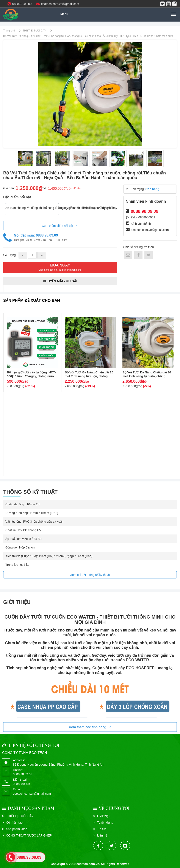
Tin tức (102, 829)
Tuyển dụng (105, 823)
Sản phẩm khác (17, 829)
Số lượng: (10, 255)
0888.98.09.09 (20, 4)
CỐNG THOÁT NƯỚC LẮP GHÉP (29, 835)
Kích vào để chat (142, 224)
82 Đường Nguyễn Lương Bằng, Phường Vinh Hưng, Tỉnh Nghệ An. (59, 765)
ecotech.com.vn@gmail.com (58, 4)
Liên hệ (102, 835)
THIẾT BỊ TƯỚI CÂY (20, 816)
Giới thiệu (104, 816)
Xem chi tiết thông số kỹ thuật (90, 575)
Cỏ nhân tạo (14, 823)
